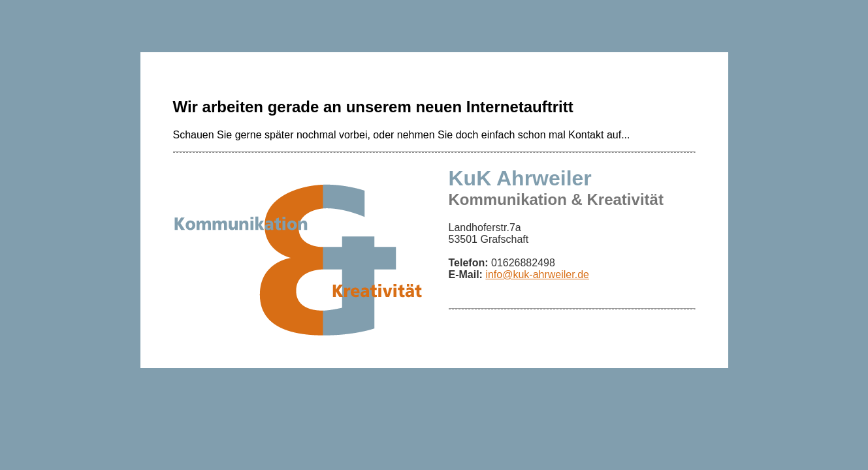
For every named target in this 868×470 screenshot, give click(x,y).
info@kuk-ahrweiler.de (537, 274)
